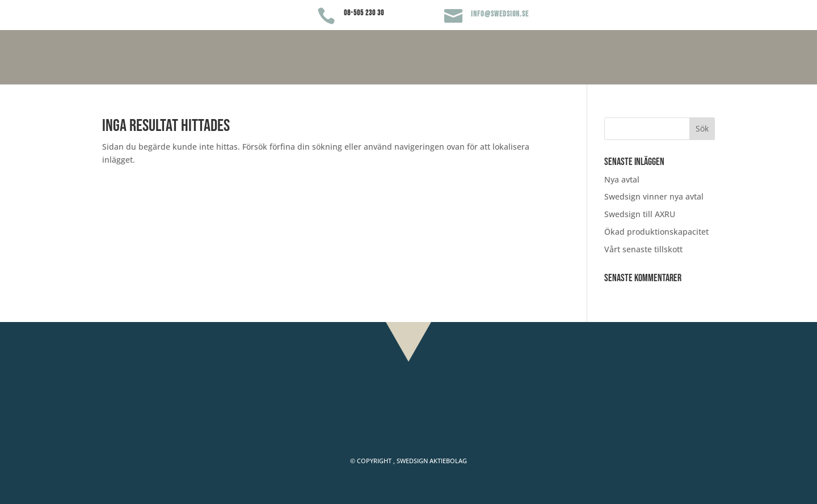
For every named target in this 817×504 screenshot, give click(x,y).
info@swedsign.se (500, 14)
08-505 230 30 (364, 13)
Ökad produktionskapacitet (656, 232)
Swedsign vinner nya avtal (654, 196)
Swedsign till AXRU (640, 214)
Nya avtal (622, 179)
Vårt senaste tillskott (643, 249)
